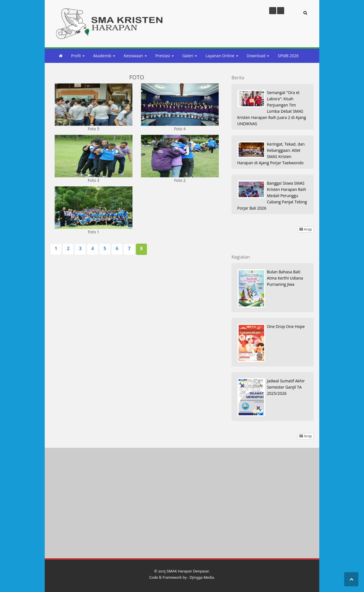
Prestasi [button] (165, 56)
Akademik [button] (104, 56)
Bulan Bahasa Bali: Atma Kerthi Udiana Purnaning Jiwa (285, 278)
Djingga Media (202, 577)
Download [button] (258, 56)
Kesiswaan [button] (135, 56)
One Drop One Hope (286, 326)
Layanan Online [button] (222, 56)
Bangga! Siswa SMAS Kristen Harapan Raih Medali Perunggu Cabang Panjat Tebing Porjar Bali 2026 (272, 196)
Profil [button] (78, 56)
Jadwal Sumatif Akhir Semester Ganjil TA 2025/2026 (286, 387)
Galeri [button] (190, 56)
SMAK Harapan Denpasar (188, 571)
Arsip (306, 229)
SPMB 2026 (288, 56)
